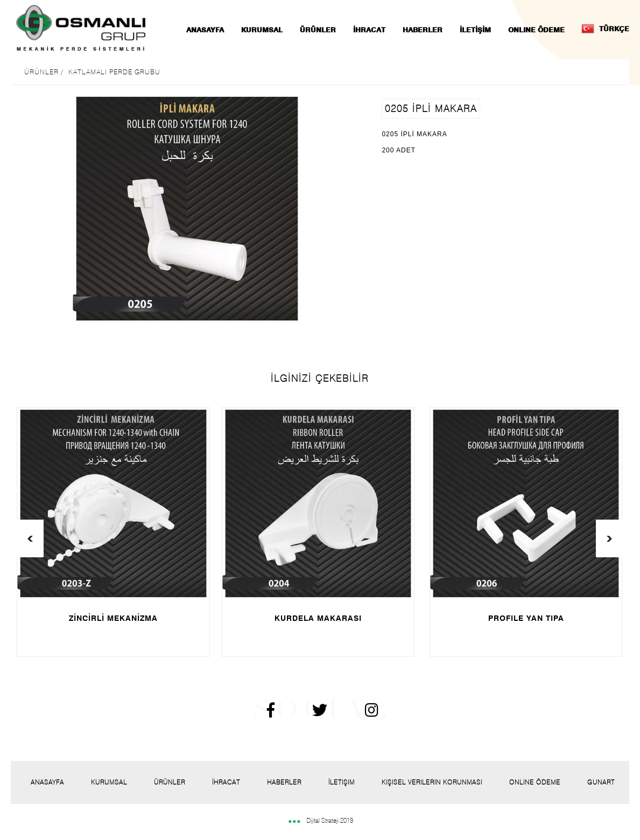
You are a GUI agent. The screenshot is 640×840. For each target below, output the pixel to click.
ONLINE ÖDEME (536, 30)
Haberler (284, 782)
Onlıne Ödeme (535, 782)
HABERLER (423, 30)
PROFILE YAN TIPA (526, 618)
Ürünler (170, 782)
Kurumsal (109, 782)
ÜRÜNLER (318, 30)
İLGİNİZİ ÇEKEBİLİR (320, 378)
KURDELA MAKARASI (318, 618)
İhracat (226, 782)
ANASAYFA (205, 30)
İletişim (342, 782)
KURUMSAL (262, 30)
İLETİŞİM (475, 30)
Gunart (601, 782)
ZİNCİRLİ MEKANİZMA (113, 618)
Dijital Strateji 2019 (320, 820)
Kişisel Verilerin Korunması (432, 782)
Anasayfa (47, 782)
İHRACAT (369, 30)
